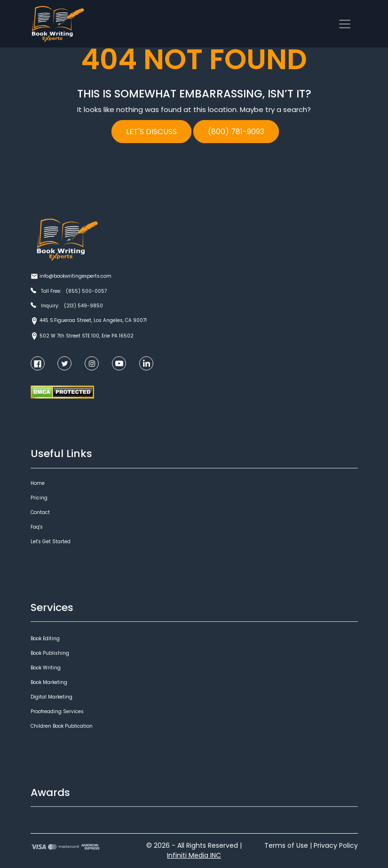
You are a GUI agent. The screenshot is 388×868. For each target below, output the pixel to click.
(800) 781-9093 (236, 132)
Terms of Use (286, 845)
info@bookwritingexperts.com (75, 276)
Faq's (37, 527)
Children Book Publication (62, 726)
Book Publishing (50, 653)
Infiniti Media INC (194, 855)
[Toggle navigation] (345, 24)
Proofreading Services (57, 711)
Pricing (39, 498)
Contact (40, 512)
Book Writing (46, 668)
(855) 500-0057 (86, 291)
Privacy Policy (336, 845)
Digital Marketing (51, 697)
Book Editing (45, 639)
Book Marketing (49, 682)
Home (38, 483)
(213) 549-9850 (83, 306)
